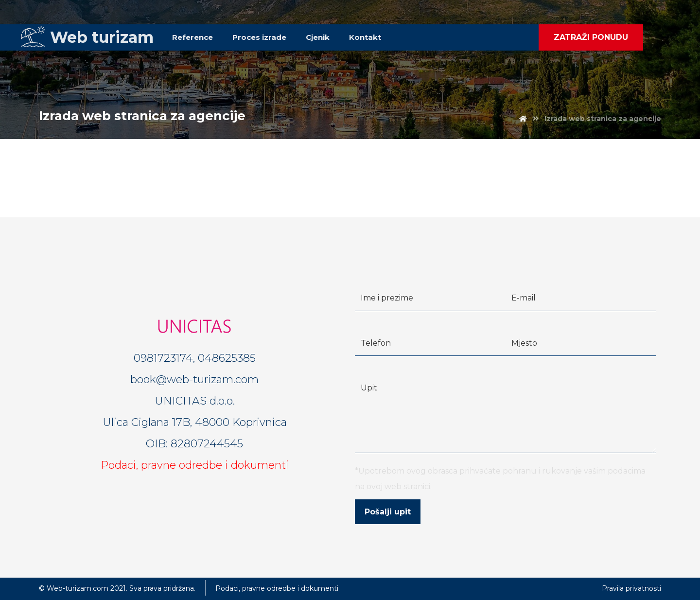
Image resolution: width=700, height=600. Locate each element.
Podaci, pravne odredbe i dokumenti (195, 465)
